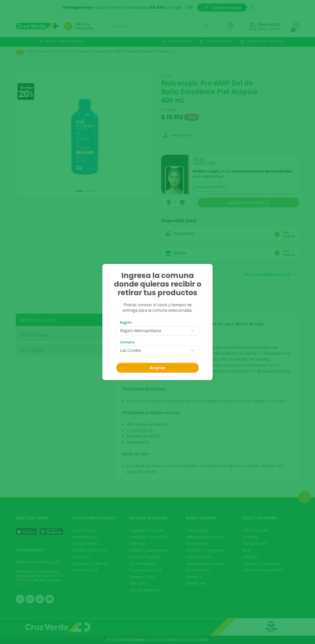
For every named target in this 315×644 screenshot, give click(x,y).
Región (126, 322)
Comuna (127, 342)
